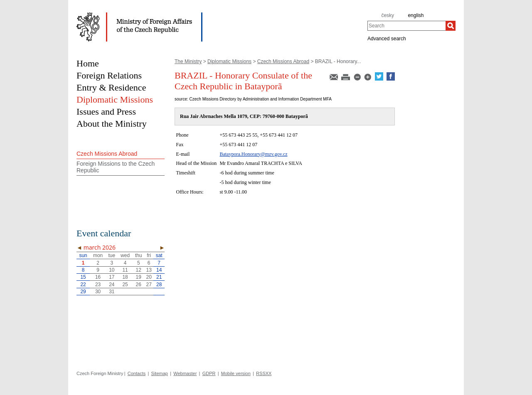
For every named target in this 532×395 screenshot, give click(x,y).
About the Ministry (112, 124)
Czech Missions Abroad (283, 61)
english (416, 15)
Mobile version (236, 373)
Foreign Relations (109, 75)
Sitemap (160, 373)
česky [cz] (388, 15)
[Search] (451, 26)
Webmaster (185, 373)
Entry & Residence (111, 87)
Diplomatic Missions (229, 61)
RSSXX (264, 373)
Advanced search (387, 38)
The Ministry (188, 61)
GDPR (209, 373)
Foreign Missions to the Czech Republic (116, 167)
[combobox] (406, 26)
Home (88, 63)
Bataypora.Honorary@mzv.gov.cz (253, 154)
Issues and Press (106, 112)
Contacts (137, 373)
